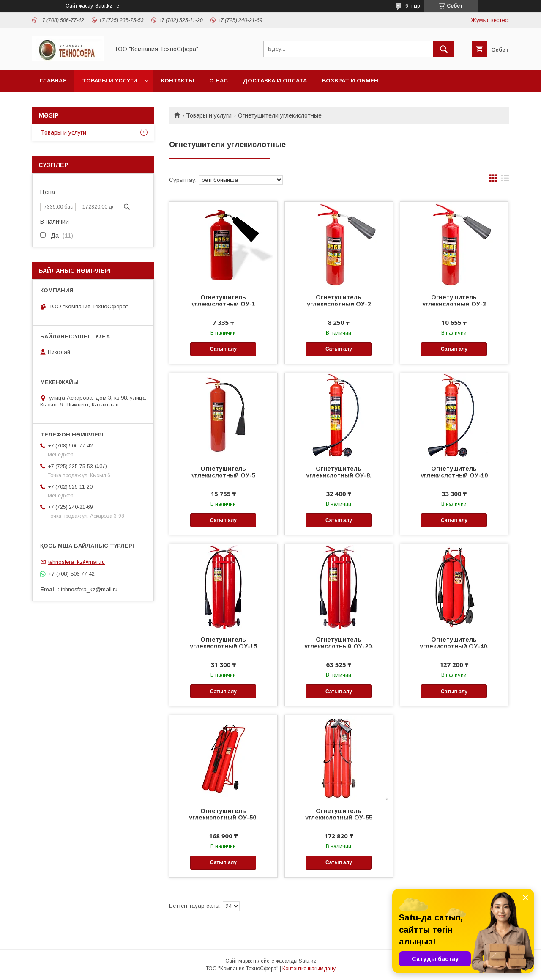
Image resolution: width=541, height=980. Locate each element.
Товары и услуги (110, 81)
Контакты (178, 81)
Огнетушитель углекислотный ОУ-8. (339, 472)
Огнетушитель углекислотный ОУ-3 (454, 301)
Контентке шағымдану (309, 969)
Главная (53, 81)
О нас (219, 81)
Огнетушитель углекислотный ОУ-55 (339, 814)
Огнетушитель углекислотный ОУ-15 (223, 643)
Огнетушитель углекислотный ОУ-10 (454, 472)
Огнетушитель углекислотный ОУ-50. (223, 814)
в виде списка (505, 180)
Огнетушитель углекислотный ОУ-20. (339, 643)
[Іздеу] (444, 49)
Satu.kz (307, 961)
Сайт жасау (79, 6)
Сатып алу (223, 349)
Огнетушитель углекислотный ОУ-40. (454, 643)
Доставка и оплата (275, 81)
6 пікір (413, 6)
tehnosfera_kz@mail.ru (77, 562)
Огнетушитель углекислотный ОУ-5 (223, 472)
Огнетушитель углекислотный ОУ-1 (223, 301)
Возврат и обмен (350, 81)
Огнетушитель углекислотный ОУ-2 (339, 301)
